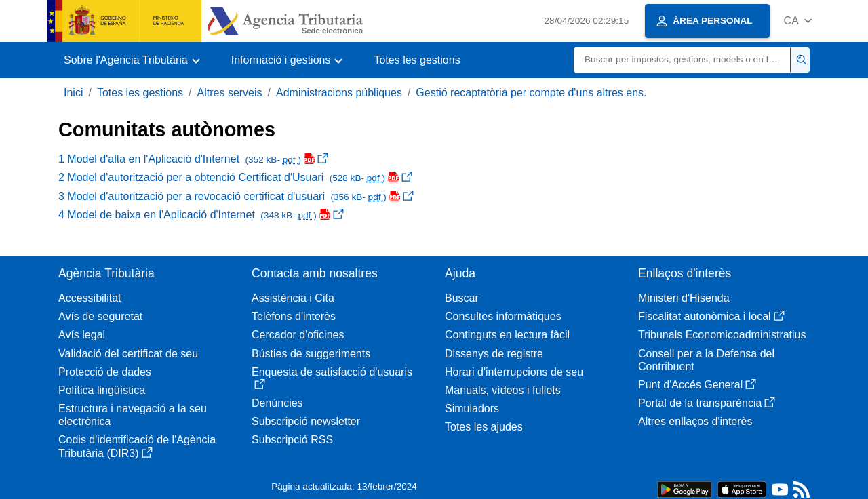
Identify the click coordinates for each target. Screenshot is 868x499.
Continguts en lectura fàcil (507, 335)
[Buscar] (682, 60)
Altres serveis (230, 93)
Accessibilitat (90, 298)
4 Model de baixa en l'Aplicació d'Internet (201, 215)
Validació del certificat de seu (128, 354)
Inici (73, 93)
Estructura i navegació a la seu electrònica (133, 415)
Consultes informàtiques (503, 316)
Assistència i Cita (293, 298)
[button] (798, 21)
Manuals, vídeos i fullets (503, 390)
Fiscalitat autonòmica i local (711, 316)
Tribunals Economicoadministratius (722, 335)
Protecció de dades (105, 372)
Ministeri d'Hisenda (684, 298)
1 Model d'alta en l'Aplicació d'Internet (193, 159)
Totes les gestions (417, 60)
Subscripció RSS (292, 440)
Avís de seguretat (100, 316)
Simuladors (472, 408)
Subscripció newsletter (306, 421)
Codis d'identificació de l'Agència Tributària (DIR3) (137, 446)
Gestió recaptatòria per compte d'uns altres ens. (531, 93)
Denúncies (277, 403)
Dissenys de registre (494, 354)
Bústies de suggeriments (311, 354)
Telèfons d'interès (294, 316)
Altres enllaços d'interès (695, 421)
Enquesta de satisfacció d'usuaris (332, 378)
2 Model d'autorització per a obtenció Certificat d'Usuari (235, 177)
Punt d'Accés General (697, 385)
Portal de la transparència (707, 403)
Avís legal (82, 335)
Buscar (462, 298)
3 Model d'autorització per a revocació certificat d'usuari (236, 196)
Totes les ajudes (484, 427)
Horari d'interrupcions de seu (514, 372)
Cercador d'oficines (298, 335)
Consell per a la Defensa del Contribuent (706, 360)
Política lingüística (102, 390)
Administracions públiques (339, 93)
